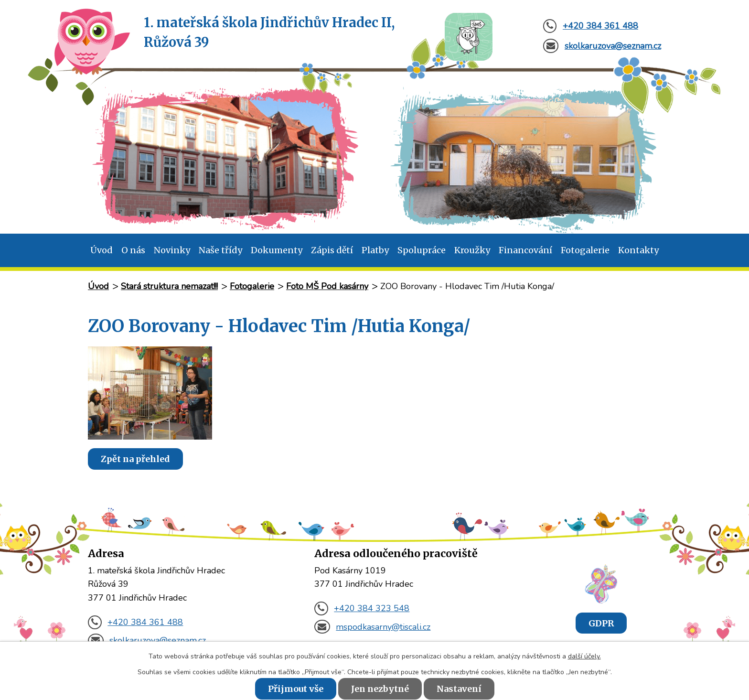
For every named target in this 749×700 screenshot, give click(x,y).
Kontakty (638, 250)
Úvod (102, 250)
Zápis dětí (332, 250)
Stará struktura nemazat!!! (169, 286)
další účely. (584, 656)
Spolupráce (422, 250)
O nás (133, 250)
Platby (375, 250)
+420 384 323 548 (362, 608)
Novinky (172, 250)
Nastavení (459, 689)
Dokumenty (277, 250)
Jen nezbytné (380, 689)
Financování (525, 250)
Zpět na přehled (135, 459)
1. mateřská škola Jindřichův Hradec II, (269, 33)
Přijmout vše (296, 689)
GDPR (601, 623)
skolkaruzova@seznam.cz (147, 640)
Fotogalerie (585, 250)
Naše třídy (220, 250)
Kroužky (472, 250)
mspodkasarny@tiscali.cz (372, 627)
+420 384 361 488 (135, 622)
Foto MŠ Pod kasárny (327, 286)
